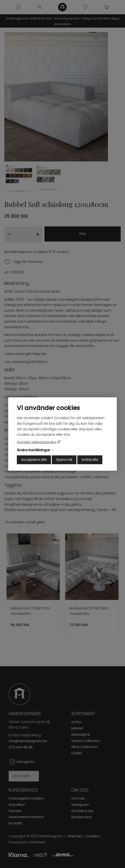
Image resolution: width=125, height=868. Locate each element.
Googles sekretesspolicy (37, 442)
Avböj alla (90, 460)
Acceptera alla (34, 460)
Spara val (64, 460)
